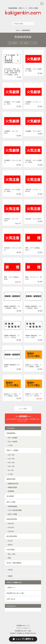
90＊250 (11, 470)
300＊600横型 (13, 43)
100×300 (11, 531)
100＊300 (11, 466)
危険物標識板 (11, 433)
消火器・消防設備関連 (14, 563)
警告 (10, 558)
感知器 (10, 576)
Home (18, 30)
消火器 (10, 570)
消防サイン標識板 (12, 450)
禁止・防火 (12, 554)
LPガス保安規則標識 (15, 510)
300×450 (11, 523)
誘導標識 (11, 491)
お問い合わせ (11, 599)
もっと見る (23, 409)
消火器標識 (10, 496)
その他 (34, 43)
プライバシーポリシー (23, 628)
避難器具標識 (11, 479)
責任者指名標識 (12, 536)
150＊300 (11, 462)
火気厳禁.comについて (23, 626)
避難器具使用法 (13, 484)
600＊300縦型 (25, 43)
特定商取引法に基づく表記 (15, 593)
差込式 (10, 545)
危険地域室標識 (12, 519)
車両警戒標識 (13, 506)
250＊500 (11, 455)
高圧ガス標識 (11, 502)
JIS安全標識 (10, 550)
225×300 (11, 527)
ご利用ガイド (11, 587)
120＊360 (11, 459)
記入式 (10, 541)
